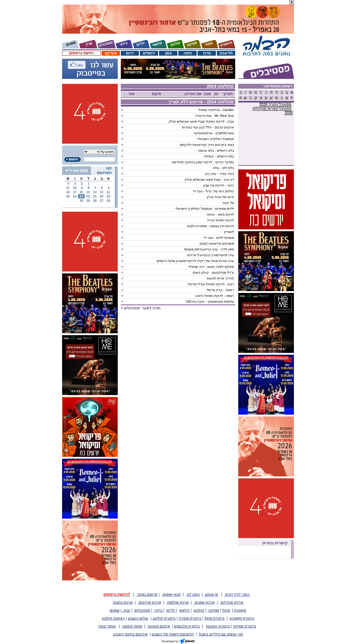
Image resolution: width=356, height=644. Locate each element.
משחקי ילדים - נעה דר (219, 238)
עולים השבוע (138, 618)
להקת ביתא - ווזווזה (220, 214)
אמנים (115, 610)
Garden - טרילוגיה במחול (216, 110)
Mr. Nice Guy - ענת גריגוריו (215, 116)
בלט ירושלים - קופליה (219, 156)
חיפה (188, 53)
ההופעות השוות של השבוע (173, 634)
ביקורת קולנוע (164, 618)
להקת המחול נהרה (221, 220)
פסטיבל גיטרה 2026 (275, 105)
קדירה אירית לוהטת (220, 278)
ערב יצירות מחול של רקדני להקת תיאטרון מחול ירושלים (195, 261)
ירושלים (149, 53)
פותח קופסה (132, 626)
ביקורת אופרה (190, 618)
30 (81, 201)
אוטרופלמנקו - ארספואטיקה (214, 133)
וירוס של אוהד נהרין (220, 197)
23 (81, 196)
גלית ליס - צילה (223, 168)
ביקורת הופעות (218, 626)
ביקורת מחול (214, 618)
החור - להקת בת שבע (219, 185)
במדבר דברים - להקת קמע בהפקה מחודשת (203, 162)
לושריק (229, 232)
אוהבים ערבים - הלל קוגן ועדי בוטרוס (208, 127)
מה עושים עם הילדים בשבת (221, 634)
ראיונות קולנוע (113, 618)
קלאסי (184, 610)
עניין (126, 610)
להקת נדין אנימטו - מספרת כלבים (211, 226)
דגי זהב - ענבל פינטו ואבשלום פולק (209, 180)
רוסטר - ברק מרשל (220, 290)
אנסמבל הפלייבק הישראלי (216, 139)
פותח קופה (107, 626)
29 (88, 201)
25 (68, 196)
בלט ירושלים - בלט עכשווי (216, 150)
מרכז (207, 53)
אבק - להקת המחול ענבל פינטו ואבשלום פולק (201, 121)
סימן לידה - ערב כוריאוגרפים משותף (209, 249)
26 (108, 201)
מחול (226, 610)
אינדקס (111, 53)
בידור (158, 610)
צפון (168, 53)
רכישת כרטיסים (81, 53)
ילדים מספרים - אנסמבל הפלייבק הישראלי (205, 209)
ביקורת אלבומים (187, 626)
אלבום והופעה (159, 626)
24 (75, 196)
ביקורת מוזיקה (244, 626)
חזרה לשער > (141, 308)
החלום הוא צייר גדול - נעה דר (213, 191)
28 (95, 201)
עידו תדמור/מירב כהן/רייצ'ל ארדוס (211, 255)
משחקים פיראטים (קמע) (217, 243)
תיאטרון (240, 610)
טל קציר (228, 203)
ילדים (171, 610)
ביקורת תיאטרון (242, 618)
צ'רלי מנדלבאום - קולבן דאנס (213, 272)
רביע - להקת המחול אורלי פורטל (211, 284)
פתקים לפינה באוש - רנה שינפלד (211, 267)
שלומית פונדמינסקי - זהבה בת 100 (210, 302)
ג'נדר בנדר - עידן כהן (219, 174)
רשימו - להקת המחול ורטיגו (215, 296)
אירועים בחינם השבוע (130, 634)
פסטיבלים (142, 610)
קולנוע (199, 610)
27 (102, 201)
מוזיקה (213, 610)
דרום (130, 53)
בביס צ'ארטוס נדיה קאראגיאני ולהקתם (207, 145)
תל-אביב (226, 53)
